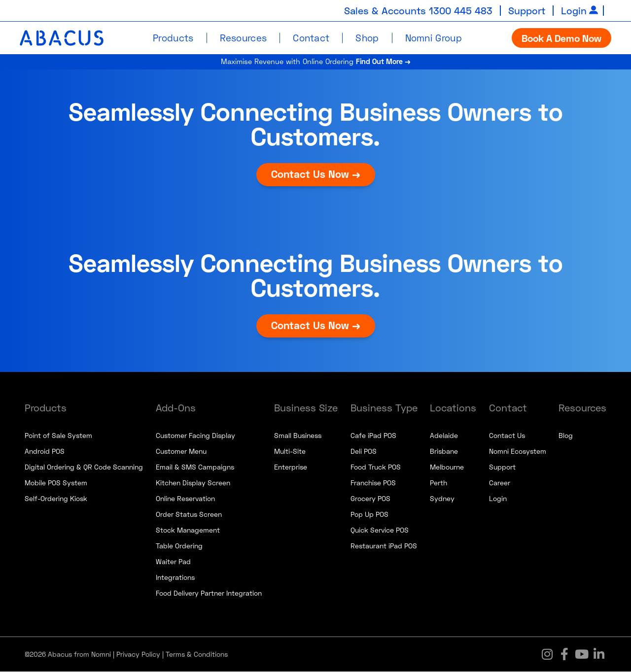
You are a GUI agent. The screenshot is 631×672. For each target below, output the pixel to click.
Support (526, 10)
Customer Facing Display (195, 436)
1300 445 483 (460, 10)
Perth (438, 483)
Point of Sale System (58, 436)
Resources (244, 37)
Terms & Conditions (197, 655)
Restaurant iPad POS (384, 546)
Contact (311, 37)
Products (173, 37)
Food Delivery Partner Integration (209, 593)
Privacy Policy (138, 655)
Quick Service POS (380, 530)
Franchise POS (373, 483)
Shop (367, 37)
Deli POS (364, 452)
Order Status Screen (189, 515)
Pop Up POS (369, 515)
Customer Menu (181, 452)
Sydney (442, 499)
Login (574, 10)
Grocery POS (370, 499)
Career (500, 483)
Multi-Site (290, 452)
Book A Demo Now (561, 37)
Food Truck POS (376, 467)
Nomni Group (434, 37)
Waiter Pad (173, 562)
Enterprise (291, 467)
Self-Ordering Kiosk (56, 499)
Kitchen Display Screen (193, 483)
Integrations (175, 578)
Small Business (298, 436)
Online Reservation (185, 499)
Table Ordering (179, 546)
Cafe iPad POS (373, 436)
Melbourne (447, 467)
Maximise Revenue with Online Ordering (316, 62)
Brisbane (444, 452)
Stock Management (188, 530)
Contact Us (507, 436)
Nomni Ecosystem (518, 452)
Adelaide (444, 436)
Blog (566, 436)
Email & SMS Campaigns (195, 467)
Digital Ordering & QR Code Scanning (84, 467)
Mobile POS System (56, 483)
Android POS (45, 452)
